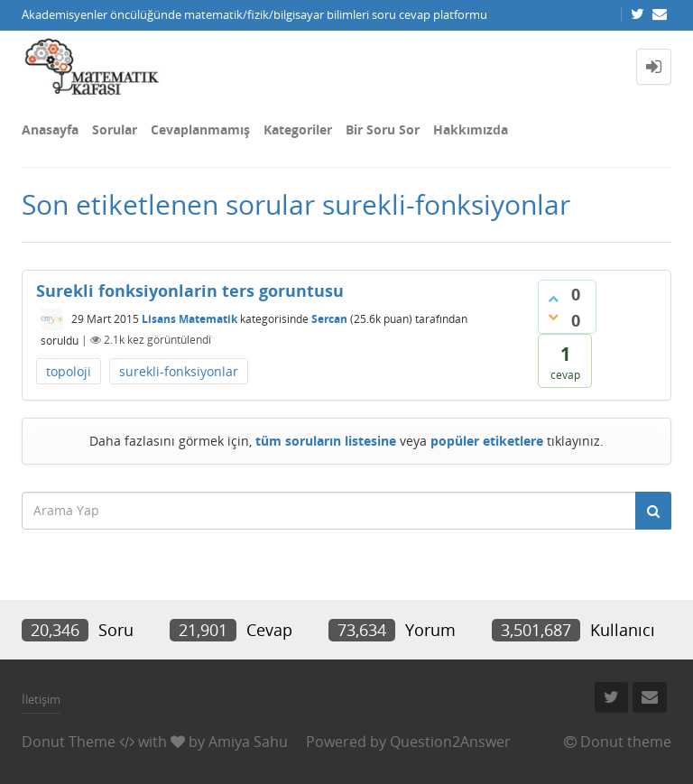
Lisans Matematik (189, 319)
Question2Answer (450, 742)
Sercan (329, 319)
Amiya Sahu (248, 742)
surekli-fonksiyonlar (179, 371)
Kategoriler (298, 129)
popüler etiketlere (487, 441)
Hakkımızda (471, 129)
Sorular (115, 129)
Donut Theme (69, 742)
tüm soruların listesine (326, 441)
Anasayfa (50, 129)
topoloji (69, 371)
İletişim (41, 699)
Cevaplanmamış (200, 129)
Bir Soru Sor (383, 129)
